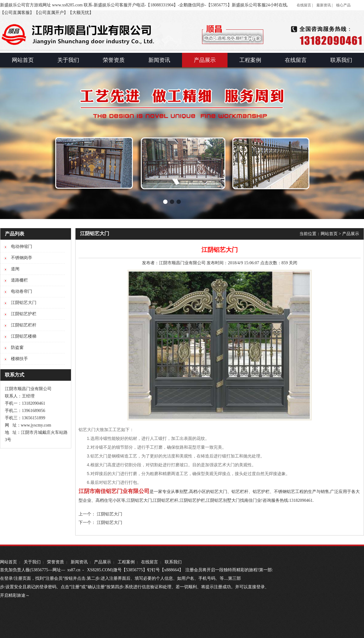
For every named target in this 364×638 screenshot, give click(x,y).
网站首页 (329, 234)
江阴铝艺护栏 (192, 500)
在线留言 (150, 562)
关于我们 (32, 562)
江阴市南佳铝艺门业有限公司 (114, 491)
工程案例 (126, 562)
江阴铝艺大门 (139, 500)
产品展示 (351, 234)
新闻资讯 (79, 562)
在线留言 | (305, 5)
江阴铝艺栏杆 (166, 500)
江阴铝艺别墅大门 (223, 500)
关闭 (293, 263)
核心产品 (343, 5)
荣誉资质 (56, 562)
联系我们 (173, 562)
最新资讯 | (324, 5)
